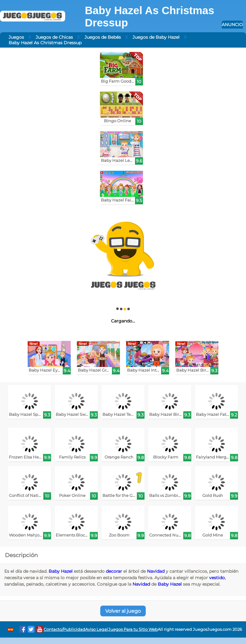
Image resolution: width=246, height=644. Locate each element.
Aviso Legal (97, 629)
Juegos (16, 37)
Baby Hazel (61, 571)
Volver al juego (123, 611)
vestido (217, 578)
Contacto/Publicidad (64, 629)
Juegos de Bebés (103, 37)
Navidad (156, 571)
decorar (114, 571)
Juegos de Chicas (54, 37)
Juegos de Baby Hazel (156, 37)
